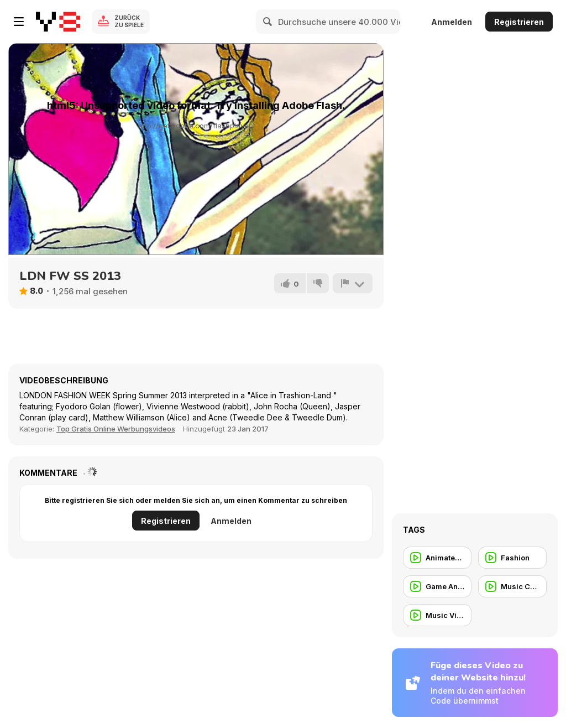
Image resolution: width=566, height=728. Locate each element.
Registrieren (519, 22)
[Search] (268, 22)
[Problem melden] (353, 283)
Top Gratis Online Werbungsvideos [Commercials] (116, 429)
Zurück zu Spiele (129, 21)
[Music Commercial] (512, 586)
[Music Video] (437, 615)
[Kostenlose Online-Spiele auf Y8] (58, 22)
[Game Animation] (437, 586)
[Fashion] (512, 558)
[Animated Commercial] (437, 558)
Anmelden (452, 22)
